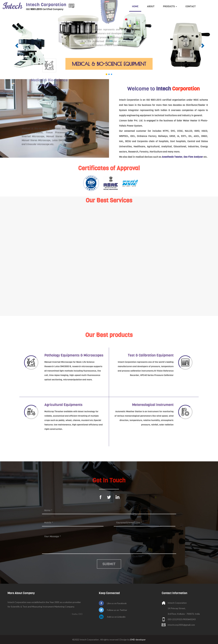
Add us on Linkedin (116, 617)
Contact (191, 6)
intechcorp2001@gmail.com (181, 625)
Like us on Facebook (117, 603)
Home (135, 6)
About (151, 6)
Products (170, 6)
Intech (46, 5)
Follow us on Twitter (117, 610)
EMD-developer (138, 640)
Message (109, 543)
